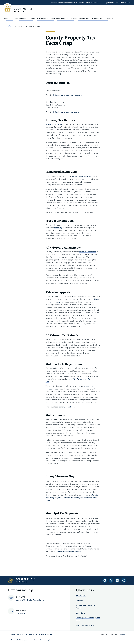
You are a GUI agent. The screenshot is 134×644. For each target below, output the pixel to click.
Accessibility (31, 634)
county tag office (67, 407)
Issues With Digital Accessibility (30, 600)
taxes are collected (88, 252)
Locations (81, 613)
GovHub (122, 634)
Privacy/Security (46, 634)
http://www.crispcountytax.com (68, 95)
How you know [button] (92, 3)
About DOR (81, 596)
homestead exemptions (82, 177)
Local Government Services (68, 552)
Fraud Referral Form (85, 625)
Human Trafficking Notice (21, 640)
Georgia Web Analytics (43, 640)
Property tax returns (54, 124)
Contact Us (21, 614)
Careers (79, 601)
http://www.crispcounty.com (66, 112)
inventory (58, 228)
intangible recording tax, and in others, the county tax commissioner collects (72, 498)
